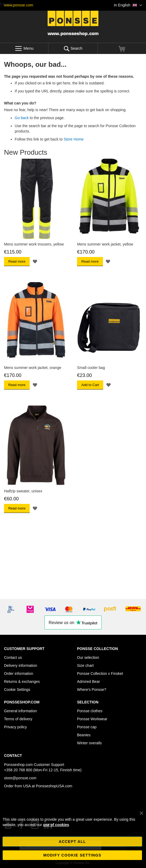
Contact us (13, 657)
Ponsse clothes (90, 711)
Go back (22, 118)
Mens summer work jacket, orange (33, 368)
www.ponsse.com (19, 5)
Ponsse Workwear (92, 719)
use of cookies (56, 825)
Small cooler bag (91, 368)
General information (20, 711)
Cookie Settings (17, 690)
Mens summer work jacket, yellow (105, 244)
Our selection (88, 657)
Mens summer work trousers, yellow (34, 244)
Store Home (74, 139)
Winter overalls (89, 743)
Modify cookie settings (72, 855)
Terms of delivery (18, 719)
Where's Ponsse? (92, 690)
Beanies (84, 735)
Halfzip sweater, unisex (23, 491)
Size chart (85, 665)
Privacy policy (16, 727)
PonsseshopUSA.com (54, 786)
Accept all (72, 842)
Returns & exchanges (22, 682)
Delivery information (21, 665)
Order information (19, 674)
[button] (128, 5)
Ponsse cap (87, 727)
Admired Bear (89, 682)
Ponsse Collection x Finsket (100, 674)
